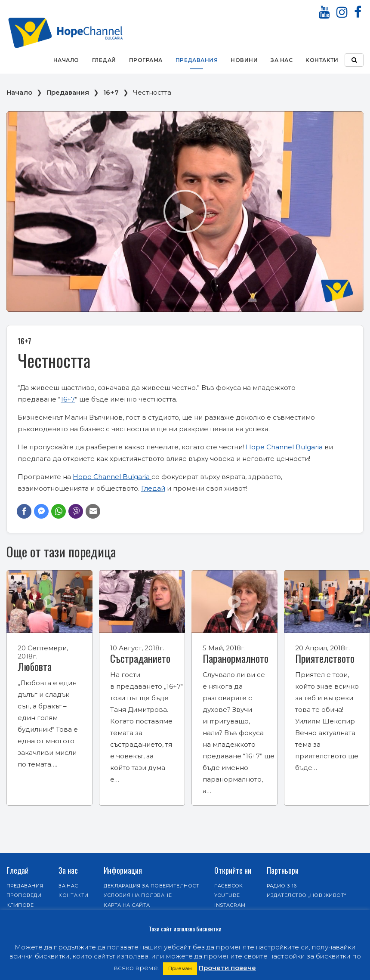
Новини (244, 60)
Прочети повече (227, 968)
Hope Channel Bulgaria (284, 447)
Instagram (230, 905)
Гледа (151, 488)
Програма (146, 60)
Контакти (322, 60)
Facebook (228, 886)
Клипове (20, 905)
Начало (66, 60)
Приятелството (325, 658)
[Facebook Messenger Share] (41, 511)
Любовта (35, 666)
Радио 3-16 (282, 886)
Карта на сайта (127, 905)
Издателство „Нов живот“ (307, 895)
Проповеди (24, 895)
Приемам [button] (180, 968)
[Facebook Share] (24, 511)
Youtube (227, 895)
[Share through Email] (93, 511)
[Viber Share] (76, 511)
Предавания (197, 60)
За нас (282, 60)
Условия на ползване (138, 895)
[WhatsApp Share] (59, 511)
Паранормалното (236, 658)
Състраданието (140, 658)
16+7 (111, 92)
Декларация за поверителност (151, 886)
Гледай (104, 60)
